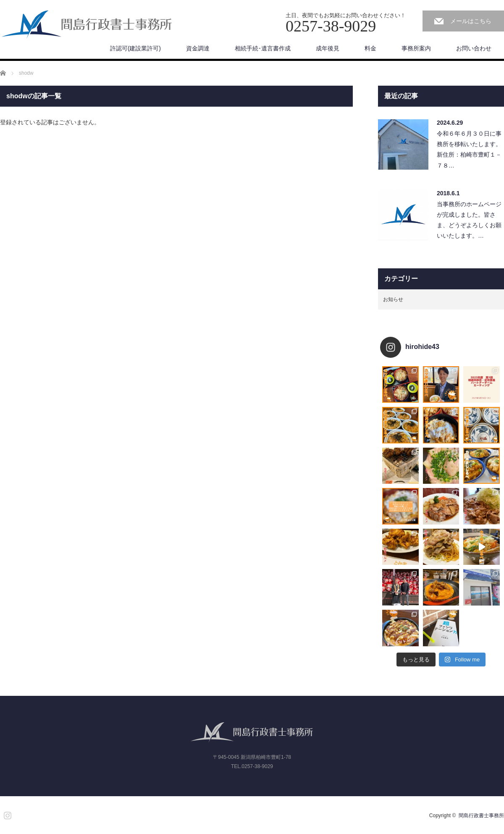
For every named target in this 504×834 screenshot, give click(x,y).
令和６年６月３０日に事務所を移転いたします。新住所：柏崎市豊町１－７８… (469, 149)
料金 (370, 48)
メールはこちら (471, 21)
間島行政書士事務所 (481, 816)
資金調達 (198, 48)
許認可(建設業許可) (135, 48)
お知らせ (393, 299)
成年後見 (328, 48)
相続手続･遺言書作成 (263, 48)
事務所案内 (416, 48)
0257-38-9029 (257, 766)
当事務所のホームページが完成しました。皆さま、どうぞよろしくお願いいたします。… (469, 220)
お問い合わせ (474, 48)
